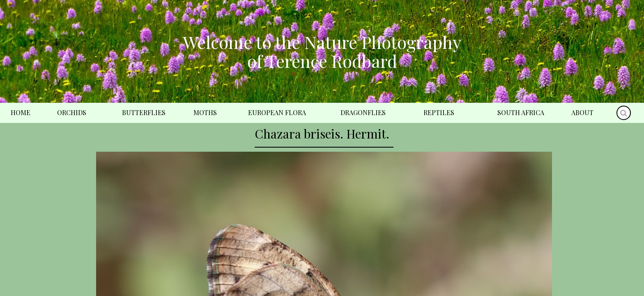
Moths (205, 112)
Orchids (72, 112)
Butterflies (144, 112)
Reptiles (439, 112)
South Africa (521, 112)
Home (21, 112)
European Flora (277, 112)
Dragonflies (363, 112)
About (582, 112)
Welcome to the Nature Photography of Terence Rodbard (322, 51)
